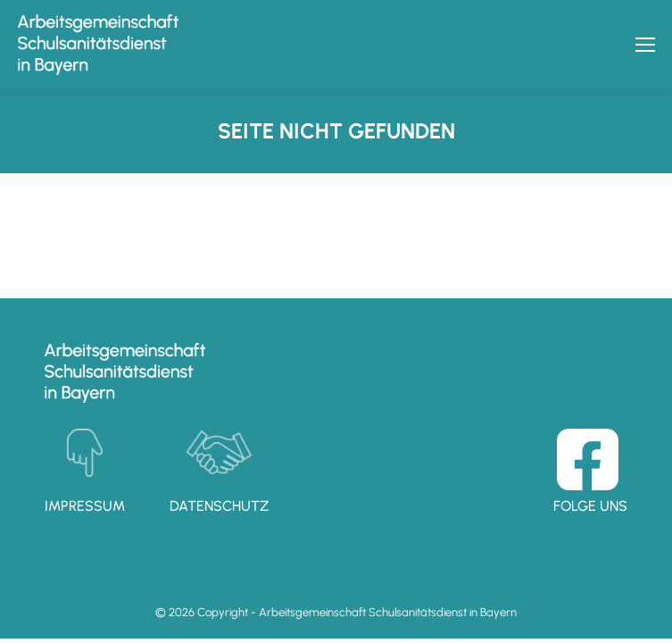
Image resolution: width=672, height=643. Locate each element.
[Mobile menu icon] (645, 45)
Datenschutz (219, 506)
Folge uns (590, 506)
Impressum (85, 506)
